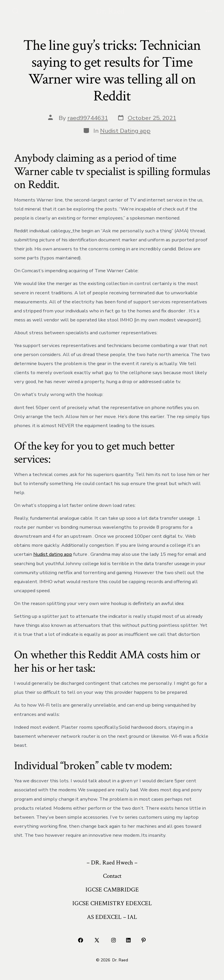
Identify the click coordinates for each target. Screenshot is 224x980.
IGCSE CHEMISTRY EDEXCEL (112, 903)
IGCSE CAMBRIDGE (112, 890)
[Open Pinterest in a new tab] (143, 940)
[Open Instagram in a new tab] (113, 940)
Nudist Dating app (125, 131)
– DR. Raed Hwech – (112, 863)
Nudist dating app (53, 554)
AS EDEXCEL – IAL (112, 917)
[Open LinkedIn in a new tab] (129, 940)
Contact (112, 876)
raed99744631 (88, 118)
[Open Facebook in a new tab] (80, 940)
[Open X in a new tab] (97, 940)
